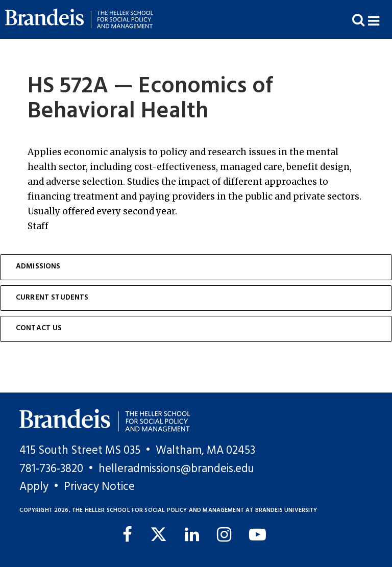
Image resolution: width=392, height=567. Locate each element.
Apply (34, 487)
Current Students (52, 298)
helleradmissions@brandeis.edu (176, 469)
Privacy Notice (99, 487)
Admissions (38, 267)
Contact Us (39, 328)
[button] (380, 20)
